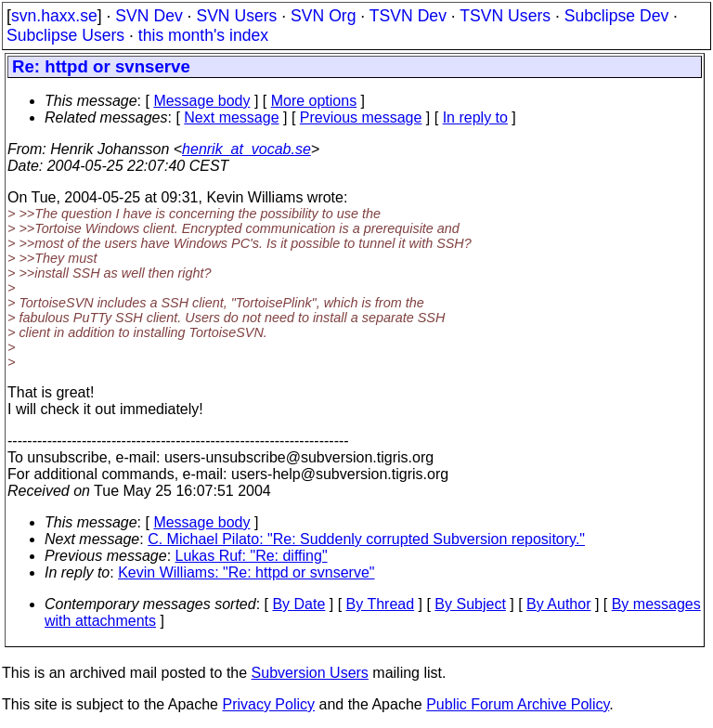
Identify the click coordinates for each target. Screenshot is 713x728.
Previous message (361, 117)
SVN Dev (149, 16)
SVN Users (236, 16)
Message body (201, 101)
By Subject (470, 604)
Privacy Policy (268, 704)
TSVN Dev (408, 16)
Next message (231, 117)
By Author (558, 604)
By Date (298, 604)
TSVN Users (505, 16)
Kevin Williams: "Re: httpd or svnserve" (246, 572)
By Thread (381, 604)
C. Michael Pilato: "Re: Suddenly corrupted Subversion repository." (366, 539)
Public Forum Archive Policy (518, 704)
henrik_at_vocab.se (246, 149)
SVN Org (323, 16)
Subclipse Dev (616, 16)
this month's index (203, 35)
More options (314, 101)
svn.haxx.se (54, 16)
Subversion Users (310, 673)
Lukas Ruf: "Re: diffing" (252, 556)
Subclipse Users (65, 35)
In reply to (475, 117)
